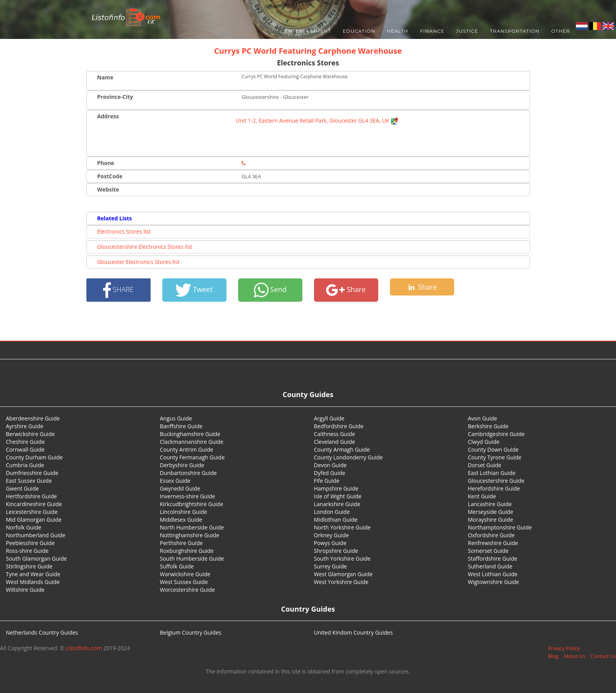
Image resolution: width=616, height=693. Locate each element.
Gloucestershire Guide (496, 481)
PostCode (110, 176)
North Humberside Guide (192, 527)
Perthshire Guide (181, 543)
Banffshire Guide (181, 426)
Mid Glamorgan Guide (34, 520)
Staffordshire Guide (492, 558)
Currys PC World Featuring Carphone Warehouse (308, 51)
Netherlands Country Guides (42, 632)
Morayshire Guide (490, 520)
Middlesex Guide (181, 520)
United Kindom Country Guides (354, 632)
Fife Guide (327, 481)
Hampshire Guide (336, 488)
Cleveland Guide (335, 442)
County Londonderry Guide (348, 457)
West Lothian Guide (493, 574)
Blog (553, 656)
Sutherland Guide (490, 566)
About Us (574, 656)
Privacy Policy (564, 648)
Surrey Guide (331, 566)
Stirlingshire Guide (29, 566)
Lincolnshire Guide (183, 512)
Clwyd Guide (483, 442)
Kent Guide (482, 496)
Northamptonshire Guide (500, 527)
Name (105, 77)
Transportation (515, 31)
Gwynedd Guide (180, 488)
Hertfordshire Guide (31, 496)
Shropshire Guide (336, 551)
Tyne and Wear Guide (33, 574)
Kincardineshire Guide (34, 504)
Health (398, 31)
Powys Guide (330, 543)
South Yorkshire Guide (342, 558)
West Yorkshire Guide (341, 582)
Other (560, 31)
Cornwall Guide (25, 449)
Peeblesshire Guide (30, 543)
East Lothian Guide (491, 473)
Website (108, 189)
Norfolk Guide (24, 527)
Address (108, 116)
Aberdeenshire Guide (33, 418)
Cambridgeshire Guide (496, 434)
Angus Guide (176, 418)
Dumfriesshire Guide (32, 473)
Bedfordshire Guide (339, 426)
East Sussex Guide (29, 481)
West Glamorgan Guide (343, 574)
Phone (106, 163)
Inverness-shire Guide (188, 496)
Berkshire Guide (488, 426)
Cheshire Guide (25, 442)
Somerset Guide (488, 551)
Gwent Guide (22, 488)
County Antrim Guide (187, 449)
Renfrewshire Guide (493, 543)
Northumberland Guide (36, 535)
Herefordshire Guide (494, 488)
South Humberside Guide (192, 558)
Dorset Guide (484, 465)
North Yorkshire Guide (342, 527)
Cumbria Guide (25, 465)
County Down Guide (493, 449)
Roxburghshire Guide (187, 551)
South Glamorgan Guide (36, 558)
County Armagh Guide (342, 449)
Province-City (115, 97)
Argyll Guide (329, 418)
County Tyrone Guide (495, 457)
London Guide (332, 512)
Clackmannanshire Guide (192, 442)
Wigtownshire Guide (493, 582)
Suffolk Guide (177, 566)
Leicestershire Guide (32, 512)
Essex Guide (175, 481)
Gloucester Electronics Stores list (139, 262)
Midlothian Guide (336, 520)
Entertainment (308, 31)
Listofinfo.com (84, 648)
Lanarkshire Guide (337, 504)
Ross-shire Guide (27, 551)
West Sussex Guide (184, 582)
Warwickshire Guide (185, 574)
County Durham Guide (34, 457)
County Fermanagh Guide (192, 457)
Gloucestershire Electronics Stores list (145, 247)
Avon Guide (482, 418)
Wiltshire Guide (25, 590)
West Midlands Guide (33, 582)
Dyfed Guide (330, 473)
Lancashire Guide (490, 504)
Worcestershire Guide (188, 590)
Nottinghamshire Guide (190, 535)
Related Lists (115, 218)
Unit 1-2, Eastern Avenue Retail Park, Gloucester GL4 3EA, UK (317, 120)
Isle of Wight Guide (338, 496)
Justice (467, 31)
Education (359, 31)
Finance (432, 31)
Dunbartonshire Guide (188, 473)
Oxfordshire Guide (491, 535)
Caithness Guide (335, 434)
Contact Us (603, 656)
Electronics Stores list (124, 231)
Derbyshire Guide (182, 465)
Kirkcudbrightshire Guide (192, 504)
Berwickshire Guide (30, 434)
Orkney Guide (332, 535)
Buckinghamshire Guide (190, 434)
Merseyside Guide (491, 512)
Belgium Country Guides (191, 632)
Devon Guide (330, 465)
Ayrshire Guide (25, 426)
